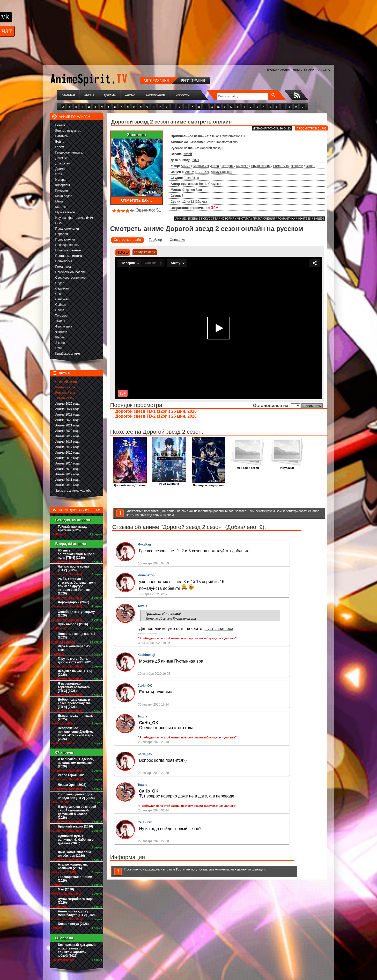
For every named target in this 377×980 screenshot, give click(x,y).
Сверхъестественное (71, 278)
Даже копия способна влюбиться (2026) (75, 854)
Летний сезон (65, 398)
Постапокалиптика (69, 256)
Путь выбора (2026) (73, 624)
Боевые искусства (68, 131)
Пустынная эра (219, 629)
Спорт (60, 310)
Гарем (60, 147)
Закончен (136, 135)
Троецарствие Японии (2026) (75, 879)
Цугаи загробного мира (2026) (76, 901)
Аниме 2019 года (68, 436)
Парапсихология (67, 229)
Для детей (63, 163)
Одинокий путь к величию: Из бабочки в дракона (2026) (76, 840)
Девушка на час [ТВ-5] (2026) (75, 673)
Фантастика (64, 326)
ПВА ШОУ (202, 172)
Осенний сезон (66, 382)
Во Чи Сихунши (210, 184)
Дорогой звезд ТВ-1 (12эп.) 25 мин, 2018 (156, 411)
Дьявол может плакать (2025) (76, 717)
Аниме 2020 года (68, 431)
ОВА (59, 223)
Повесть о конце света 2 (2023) (77, 636)
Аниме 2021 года (68, 425)
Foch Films (191, 178)
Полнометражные (68, 250)
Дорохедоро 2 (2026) (74, 602)
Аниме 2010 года (68, 485)
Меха (59, 201)
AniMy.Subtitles (221, 172)
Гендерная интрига (69, 153)
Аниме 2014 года (68, 463)
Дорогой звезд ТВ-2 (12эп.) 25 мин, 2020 (156, 416)
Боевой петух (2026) (73, 924)
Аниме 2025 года (68, 404)
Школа (60, 337)
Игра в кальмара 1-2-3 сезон (75, 648)
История (61, 180)
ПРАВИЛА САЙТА (317, 70)
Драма (60, 169)
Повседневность (67, 245)
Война (60, 142)
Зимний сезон (65, 387)
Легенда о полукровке (209, 484)
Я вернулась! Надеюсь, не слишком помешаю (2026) (76, 763)
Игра (59, 174)
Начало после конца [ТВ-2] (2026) (73, 568)
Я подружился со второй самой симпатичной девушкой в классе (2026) (77, 812)
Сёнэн (60, 294)
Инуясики (287, 466)
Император (146, 575)
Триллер (61, 316)
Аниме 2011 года (68, 480)
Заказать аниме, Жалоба (73, 491)
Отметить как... (136, 200)
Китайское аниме (68, 354)
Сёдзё (60, 283)
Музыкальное (65, 212)
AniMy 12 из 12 (145, 252)
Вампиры (62, 136)
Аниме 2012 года (68, 474)
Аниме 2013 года (68, 469)
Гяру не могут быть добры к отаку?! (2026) (75, 660)
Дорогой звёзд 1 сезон (130, 484)
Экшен (60, 343)
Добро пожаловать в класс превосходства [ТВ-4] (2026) (74, 703)
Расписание (155, 95)
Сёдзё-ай (62, 288)
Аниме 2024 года (68, 409)
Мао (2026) (66, 889)
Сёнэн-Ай (62, 299)
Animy (189, 172)
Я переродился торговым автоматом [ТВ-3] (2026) (74, 687)
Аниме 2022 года (68, 420)
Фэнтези (61, 332)
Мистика (61, 207)
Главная (68, 95)
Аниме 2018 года (68, 442)
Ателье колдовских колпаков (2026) (73, 866)
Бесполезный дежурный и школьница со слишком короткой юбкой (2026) (77, 950)
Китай (188, 154)
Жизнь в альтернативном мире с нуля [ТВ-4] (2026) (76, 554)
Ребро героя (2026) (72, 775)
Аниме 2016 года (68, 453)
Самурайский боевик (70, 272)
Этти (59, 348)
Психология (64, 261)
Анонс (130, 95)
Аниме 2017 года (68, 447)
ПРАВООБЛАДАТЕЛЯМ (283, 70)
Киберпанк (63, 185)
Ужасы (60, 321)
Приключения (65, 239)
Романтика (63, 267)
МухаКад (144, 545)
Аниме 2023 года (68, 415)
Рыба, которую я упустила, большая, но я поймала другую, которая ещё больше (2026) (77, 586)
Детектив (62, 158)
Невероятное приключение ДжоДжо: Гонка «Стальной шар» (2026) (76, 734)
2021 (196, 160)
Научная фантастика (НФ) (74, 218)
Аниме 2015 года (68, 458)
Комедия (62, 191)
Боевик (61, 125)
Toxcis (273, 128)
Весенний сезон (67, 393)
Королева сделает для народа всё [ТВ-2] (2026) (76, 796)
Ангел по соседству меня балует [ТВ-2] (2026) (77, 913)
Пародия (62, 234)
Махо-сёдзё (64, 196)
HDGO (123, 252)
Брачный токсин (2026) (76, 826)
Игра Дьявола (169, 482)
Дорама (110, 95)
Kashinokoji (146, 655)
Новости (183, 95)
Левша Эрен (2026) (72, 785)
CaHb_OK (145, 686)
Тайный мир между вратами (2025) (73, 528)
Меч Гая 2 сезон (248, 466)
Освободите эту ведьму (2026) (76, 614)
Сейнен (61, 305)
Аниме (89, 95)
